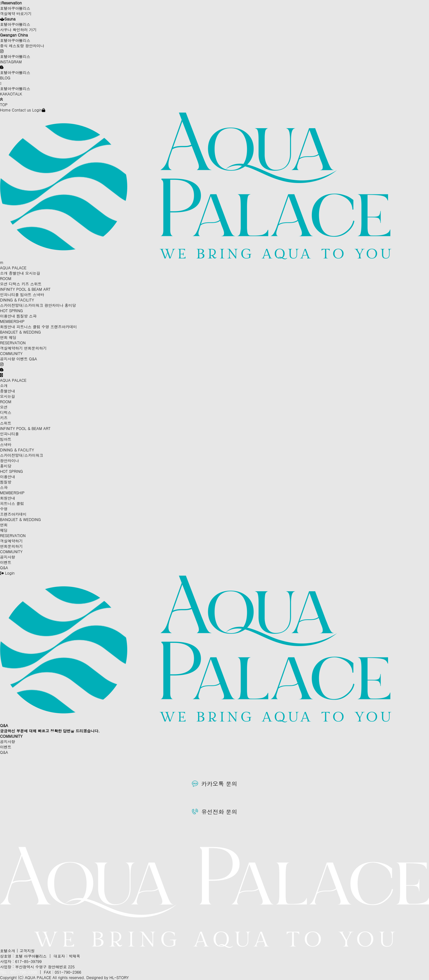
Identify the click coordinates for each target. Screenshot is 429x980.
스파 (33, 316)
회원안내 (8, 327)
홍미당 (70, 305)
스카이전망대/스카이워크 (22, 305)
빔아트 (26, 294)
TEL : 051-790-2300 (18, 972)
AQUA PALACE (13, 268)
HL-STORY (119, 977)
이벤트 (22, 359)
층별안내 (16, 273)
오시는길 (33, 273)
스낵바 (38, 294)
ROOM (6, 278)
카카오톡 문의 (214, 784)
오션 (4, 284)
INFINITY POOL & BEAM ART (25, 289)
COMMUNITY (11, 353)
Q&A (33, 359)
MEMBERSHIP (12, 321)
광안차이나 (54, 305)
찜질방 (22, 316)
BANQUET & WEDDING (20, 332)
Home (5, 110)
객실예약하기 (11, 348)
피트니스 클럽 (28, 327)
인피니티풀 (9, 294)
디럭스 (14, 284)
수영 (45, 327)
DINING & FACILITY (17, 300)
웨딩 (13, 337)
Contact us (22, 110)
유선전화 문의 (214, 812)
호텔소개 (8, 951)
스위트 (36, 284)
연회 (4, 337)
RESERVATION (13, 343)
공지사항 (8, 359)
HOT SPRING (11, 310)
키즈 (25, 284)
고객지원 (27, 951)
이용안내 (8, 316)
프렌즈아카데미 (64, 327)
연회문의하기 (35, 348)
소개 (4, 273)
